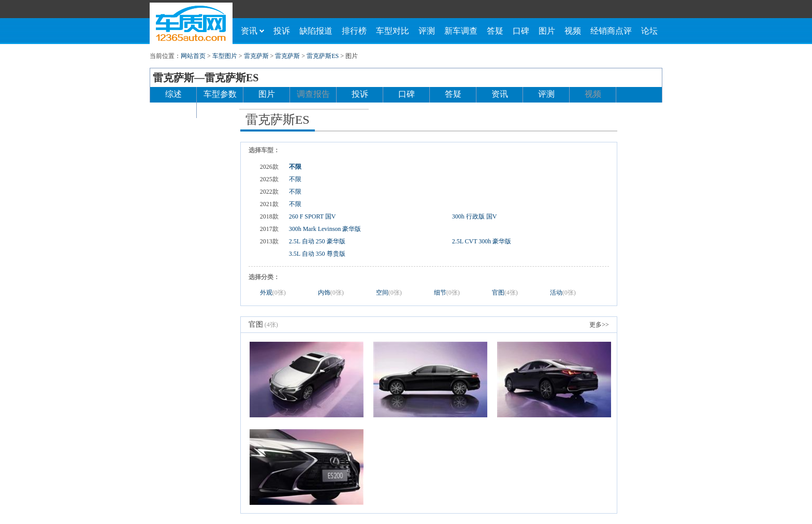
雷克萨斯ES (323, 56)
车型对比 (393, 31)
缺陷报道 (316, 31)
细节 (447, 293)
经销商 (173, 110)
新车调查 (461, 31)
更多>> (599, 325)
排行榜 (354, 31)
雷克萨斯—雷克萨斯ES (206, 78)
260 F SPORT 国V (313, 216)
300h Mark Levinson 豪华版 (325, 229)
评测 (427, 31)
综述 (173, 94)
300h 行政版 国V (475, 216)
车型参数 (220, 94)
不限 (295, 167)
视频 (573, 31)
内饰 (331, 293)
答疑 (495, 31)
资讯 (252, 31)
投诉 (282, 31)
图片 (547, 31)
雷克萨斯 (256, 56)
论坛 (649, 31)
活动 (563, 293)
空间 (389, 293)
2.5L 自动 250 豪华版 (317, 241)
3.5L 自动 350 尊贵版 (317, 254)
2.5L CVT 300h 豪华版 (482, 241)
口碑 (521, 31)
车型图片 (225, 56)
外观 (273, 293)
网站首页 (193, 56)
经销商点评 (611, 31)
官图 (505, 293)
